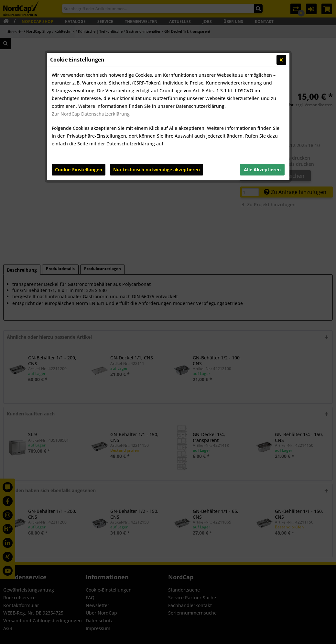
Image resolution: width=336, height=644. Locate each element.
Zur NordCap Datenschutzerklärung (91, 114)
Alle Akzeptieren (262, 169)
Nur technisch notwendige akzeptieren (157, 169)
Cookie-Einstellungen (79, 169)
